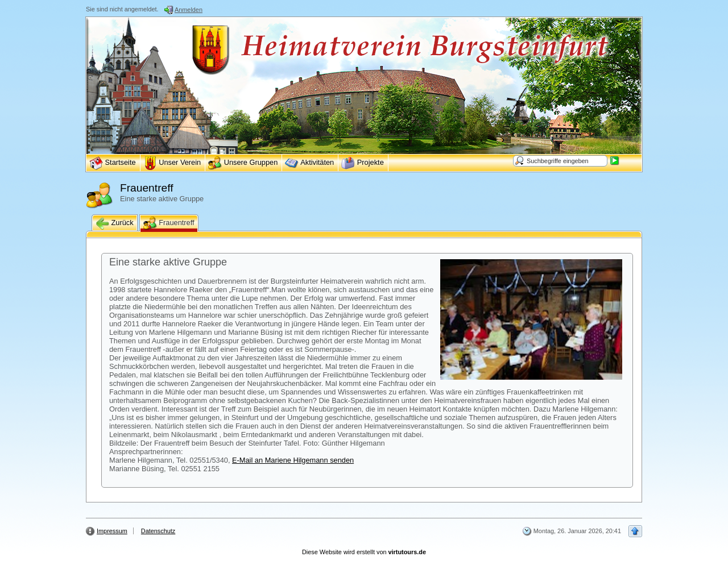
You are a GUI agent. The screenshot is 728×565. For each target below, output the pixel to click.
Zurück (115, 223)
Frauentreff (169, 223)
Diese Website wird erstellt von (364, 552)
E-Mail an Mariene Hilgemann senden (293, 460)
